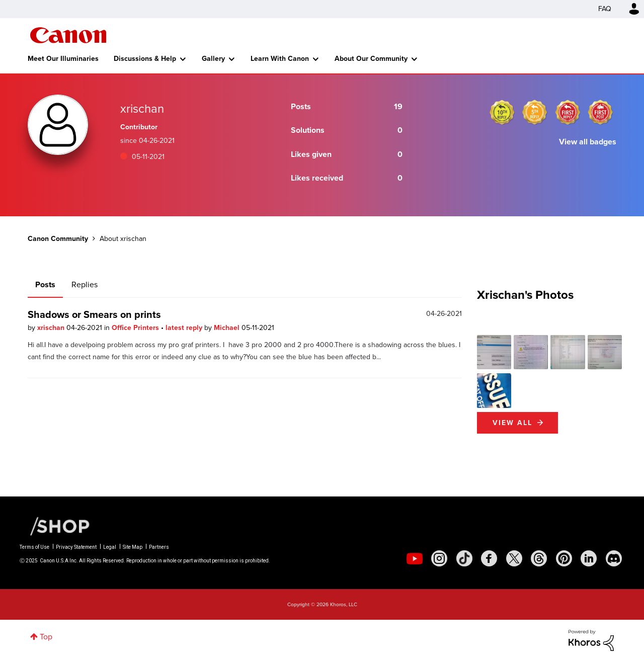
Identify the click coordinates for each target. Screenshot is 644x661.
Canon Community (68, 35)
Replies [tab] (85, 284)
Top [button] (46, 637)
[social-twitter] (514, 558)
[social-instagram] (439, 558)
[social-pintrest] (564, 558)
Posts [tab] (45, 284)
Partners (159, 547)
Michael (228, 328)
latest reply (185, 328)
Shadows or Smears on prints (94, 314)
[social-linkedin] (589, 558)
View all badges (588, 142)
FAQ (605, 9)
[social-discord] (614, 558)
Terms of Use (34, 547)
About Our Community (371, 59)
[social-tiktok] (464, 558)
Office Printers (136, 328)
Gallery (213, 59)
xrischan (52, 328)
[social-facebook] (489, 558)
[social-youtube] (415, 558)
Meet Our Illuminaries (63, 59)
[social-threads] (539, 558)
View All (512, 423)
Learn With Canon (280, 59)
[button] (494, 352)
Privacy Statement (76, 547)
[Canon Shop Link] (55, 526)
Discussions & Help (145, 59)
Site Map (133, 547)
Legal (110, 547)
